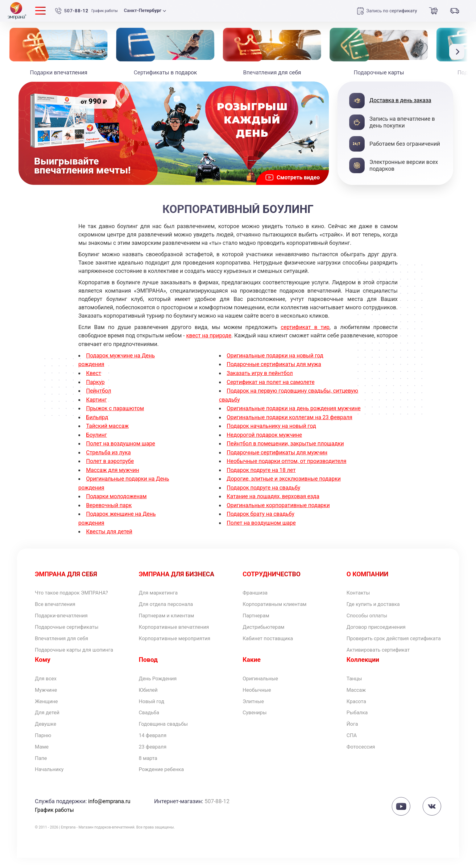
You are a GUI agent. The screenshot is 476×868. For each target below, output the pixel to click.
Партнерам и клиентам (169, 613)
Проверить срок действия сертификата (380, 640)
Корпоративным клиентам (278, 601)
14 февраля (154, 744)
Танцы (355, 684)
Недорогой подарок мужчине (265, 441)
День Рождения (159, 684)
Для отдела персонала (168, 601)
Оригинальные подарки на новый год (276, 355)
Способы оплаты (369, 613)
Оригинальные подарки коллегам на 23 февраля (290, 424)
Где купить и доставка (375, 601)
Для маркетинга (160, 589)
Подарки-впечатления (64, 613)
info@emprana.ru (110, 812)
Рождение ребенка (163, 780)
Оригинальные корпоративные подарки (279, 510)
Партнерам (257, 613)
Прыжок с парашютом (115, 407)
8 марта (149, 768)
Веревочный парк (109, 501)
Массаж (357, 696)
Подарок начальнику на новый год (272, 433)
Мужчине (47, 696)
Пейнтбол (99, 389)
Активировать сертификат (381, 655)
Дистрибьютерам (266, 625)
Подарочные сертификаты (70, 625)
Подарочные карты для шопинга (78, 648)
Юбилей (149, 696)
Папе (41, 768)
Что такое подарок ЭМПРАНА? (75, 589)
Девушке (47, 732)
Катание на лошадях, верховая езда (274, 501)
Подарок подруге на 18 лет (262, 476)
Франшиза (256, 589)
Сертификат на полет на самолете (271, 381)
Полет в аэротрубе (110, 458)
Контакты (359, 589)
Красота (357, 708)
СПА (352, 744)
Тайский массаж (108, 424)
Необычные (258, 696)
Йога (353, 732)
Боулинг (97, 433)
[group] (174, 133)
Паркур (95, 381)
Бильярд (97, 415)
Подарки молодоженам (117, 493)
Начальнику (50, 780)
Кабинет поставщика (270, 636)
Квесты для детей (110, 527)
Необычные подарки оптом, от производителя (287, 467)
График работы (105, 11)
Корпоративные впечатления (177, 625)
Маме (42, 756)
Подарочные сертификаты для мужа (275, 363)
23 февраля (154, 756)
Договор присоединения (379, 625)
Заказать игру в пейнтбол (260, 372)
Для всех (47, 684)
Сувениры (256, 720)
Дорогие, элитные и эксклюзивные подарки (285, 484)
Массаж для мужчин (113, 467)
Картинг (97, 398)
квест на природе (209, 335)
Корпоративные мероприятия (178, 636)
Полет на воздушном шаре (121, 441)
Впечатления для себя (64, 636)
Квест (94, 372)
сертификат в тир (305, 327)
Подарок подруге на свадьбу (264, 493)
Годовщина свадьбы (166, 732)
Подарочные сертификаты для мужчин (278, 458)
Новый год (153, 708)
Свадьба (150, 720)
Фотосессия (362, 756)
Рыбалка (358, 720)
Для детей (48, 720)
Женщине (47, 708)
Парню (44, 744)
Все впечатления (57, 601)
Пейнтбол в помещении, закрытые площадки (286, 450)
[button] (458, 52)
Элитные (254, 708)
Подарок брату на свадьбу (261, 519)
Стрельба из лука (109, 450)
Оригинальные (262, 684)
